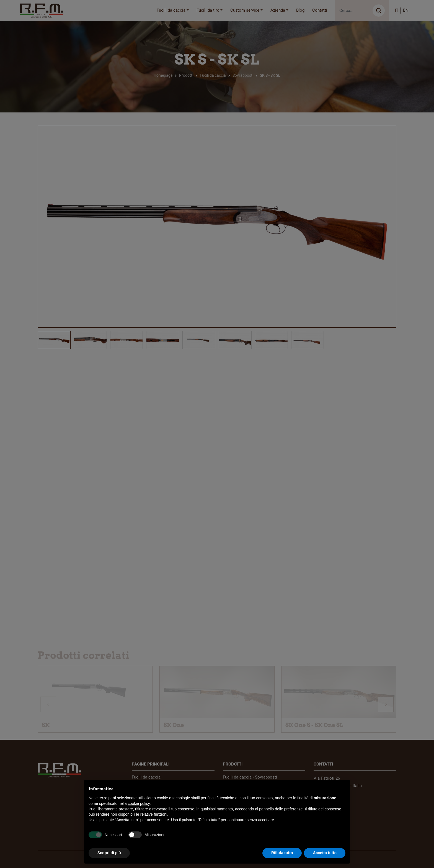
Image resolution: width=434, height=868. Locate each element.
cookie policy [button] (139, 803)
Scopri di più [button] (109, 853)
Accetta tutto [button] (325, 853)
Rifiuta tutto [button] (282, 853)
